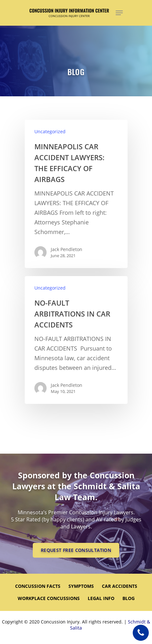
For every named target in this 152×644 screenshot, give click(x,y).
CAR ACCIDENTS (120, 586)
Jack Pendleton (67, 249)
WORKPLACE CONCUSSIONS (49, 598)
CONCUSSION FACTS (38, 586)
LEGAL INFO (101, 598)
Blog (129, 598)
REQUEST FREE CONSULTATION (76, 550)
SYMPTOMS (81, 586)
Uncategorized (50, 131)
